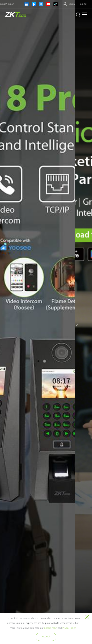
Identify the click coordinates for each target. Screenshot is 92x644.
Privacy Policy (69, 628)
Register (83, 4)
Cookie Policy (51, 628)
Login (72, 4)
